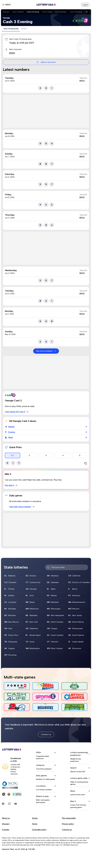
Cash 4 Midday (61, 12)
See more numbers (46, 351)
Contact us (46, 734)
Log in (85, 5)
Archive (24, 29)
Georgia (6, 12)
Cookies (6, 830)
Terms (35, 824)
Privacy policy (68, 824)
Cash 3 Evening (33, 12)
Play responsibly (69, 818)
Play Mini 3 (11, 485)
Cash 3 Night (47, 12)
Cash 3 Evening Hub (11, 29)
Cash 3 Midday (18, 12)
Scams (35, 818)
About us (6, 818)
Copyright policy (39, 830)
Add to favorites (46, 62)
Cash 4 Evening (76, 12)
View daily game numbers (22, 507)
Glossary (6, 824)
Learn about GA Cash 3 (17, 412)
